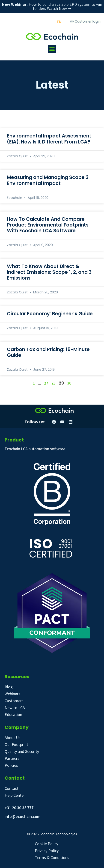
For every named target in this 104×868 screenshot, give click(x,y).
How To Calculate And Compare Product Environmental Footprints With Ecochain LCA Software (48, 225)
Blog (9, 687)
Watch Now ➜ (59, 8)
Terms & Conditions (52, 858)
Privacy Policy (47, 851)
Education (13, 714)
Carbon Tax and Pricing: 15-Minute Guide (48, 352)
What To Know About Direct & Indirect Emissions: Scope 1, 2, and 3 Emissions (49, 272)
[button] (52, 49)
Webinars (12, 694)
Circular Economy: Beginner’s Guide (50, 314)
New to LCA (15, 708)
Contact (12, 788)
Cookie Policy (46, 844)
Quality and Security (22, 751)
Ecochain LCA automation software (35, 449)
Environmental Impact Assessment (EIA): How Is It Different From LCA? (49, 139)
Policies (11, 765)
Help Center (15, 795)
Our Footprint (16, 744)
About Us (13, 738)
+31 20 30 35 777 (19, 808)
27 (46, 383)
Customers (14, 701)
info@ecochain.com (22, 816)
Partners (12, 758)
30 (69, 383)
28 (53, 383)
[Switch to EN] (59, 22)
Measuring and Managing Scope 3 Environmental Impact (48, 180)
